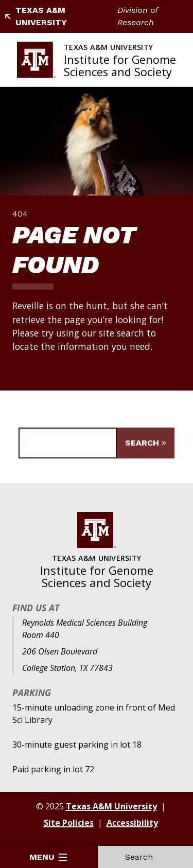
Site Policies (69, 823)
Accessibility (132, 823)
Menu (48, 857)
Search (145, 857)
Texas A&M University (36, 16)
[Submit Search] (146, 443)
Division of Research (137, 16)
